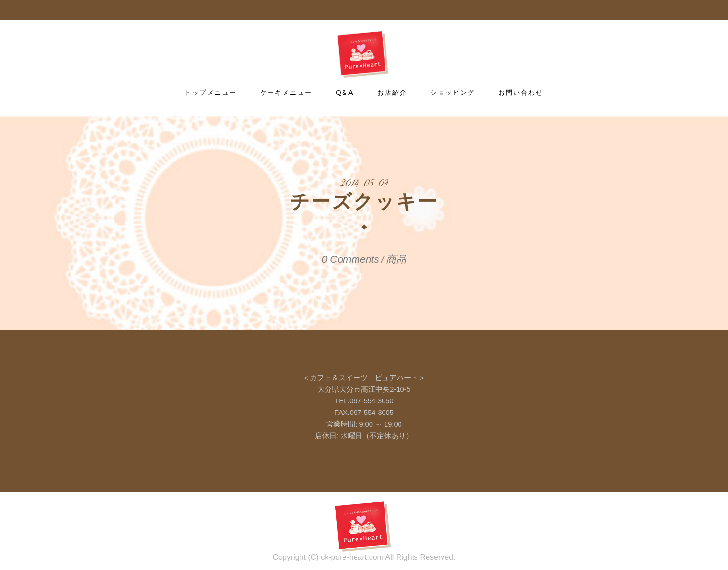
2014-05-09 (364, 184)
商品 (396, 259)
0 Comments (350, 259)
